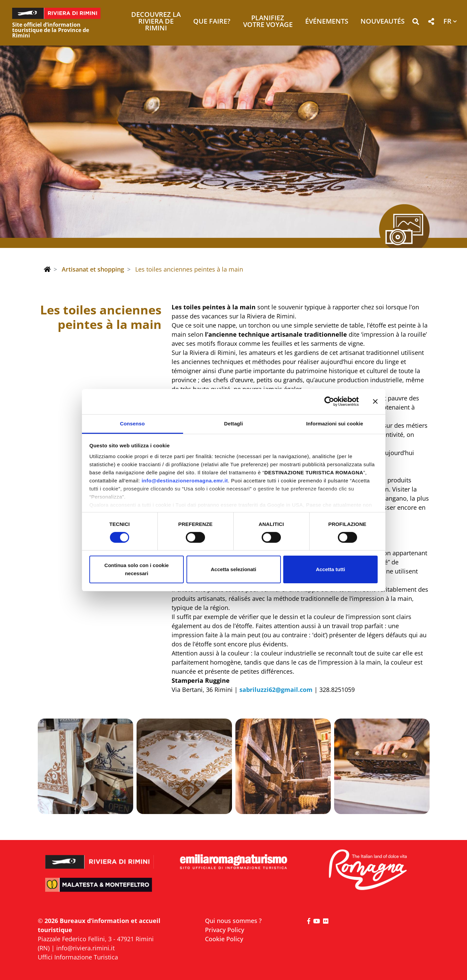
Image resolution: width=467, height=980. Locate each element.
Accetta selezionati (233, 569)
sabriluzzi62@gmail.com (276, 690)
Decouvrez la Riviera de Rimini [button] (156, 22)
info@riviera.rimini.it (85, 948)
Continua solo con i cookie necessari (137, 569)
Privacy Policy (225, 930)
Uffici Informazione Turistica (78, 957)
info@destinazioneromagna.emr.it (185, 480)
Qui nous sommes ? (233, 921)
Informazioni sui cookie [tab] (335, 423)
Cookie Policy (224, 939)
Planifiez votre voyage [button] (268, 22)
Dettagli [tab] (234, 423)
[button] (416, 23)
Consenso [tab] (132, 423)
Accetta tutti (331, 569)
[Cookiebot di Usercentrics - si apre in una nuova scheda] (329, 401)
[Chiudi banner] (375, 401)
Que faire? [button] (212, 22)
